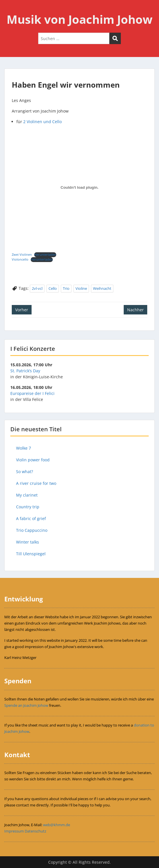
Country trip (28, 507)
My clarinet (27, 495)
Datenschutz (35, 831)
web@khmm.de (57, 825)
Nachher (135, 310)
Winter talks (28, 542)
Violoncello (20, 259)
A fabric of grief (31, 518)
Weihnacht (102, 288)
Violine (81, 288)
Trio (66, 288)
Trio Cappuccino (32, 530)
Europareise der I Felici (32, 393)
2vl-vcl (37, 288)
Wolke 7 (24, 448)
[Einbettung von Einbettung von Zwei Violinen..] (80, 188)
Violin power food (33, 460)
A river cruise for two (36, 483)
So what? (25, 472)
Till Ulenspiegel (31, 554)
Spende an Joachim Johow (26, 705)
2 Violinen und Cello (42, 122)
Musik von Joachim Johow (80, 19)
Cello (53, 288)
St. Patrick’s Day (25, 371)
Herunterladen (45, 254)
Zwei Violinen (22, 254)
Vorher (22, 310)
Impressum (14, 831)
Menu (10, 10)
